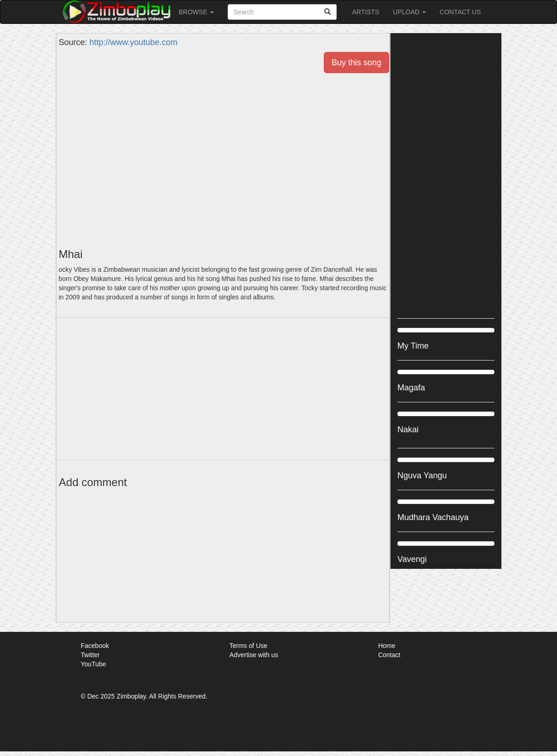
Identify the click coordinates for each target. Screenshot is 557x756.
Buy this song (356, 63)
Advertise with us (254, 655)
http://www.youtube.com (134, 42)
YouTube (94, 664)
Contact (389, 655)
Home (387, 646)
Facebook (95, 646)
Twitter (90, 655)
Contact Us (460, 12)
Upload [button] (409, 12)
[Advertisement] (223, 389)
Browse (196, 12)
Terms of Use (248, 646)
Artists (365, 12)
